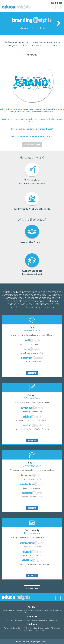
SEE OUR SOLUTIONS (32, 588)
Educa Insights (16, 7)
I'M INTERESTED (32, 144)
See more (32, 373)
